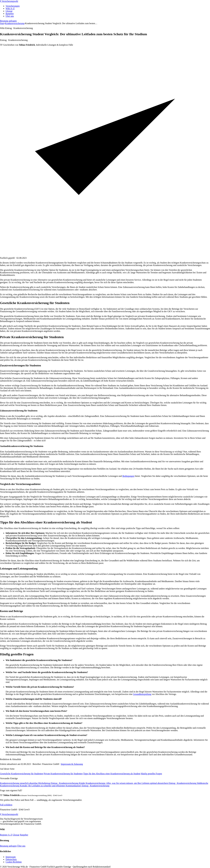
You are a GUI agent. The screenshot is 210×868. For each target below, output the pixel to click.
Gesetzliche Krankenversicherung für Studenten (22, 774)
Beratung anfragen (8, 21)
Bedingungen (128, 476)
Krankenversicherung (15, 23)
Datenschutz (11, 859)
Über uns (10, 16)
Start (2, 23)
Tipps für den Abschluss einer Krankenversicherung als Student (112, 774)
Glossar (9, 11)
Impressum (11, 857)
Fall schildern (6, 805)
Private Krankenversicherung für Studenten (63, 774)
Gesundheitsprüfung (142, 694)
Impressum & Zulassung (72, 764)
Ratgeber (10, 14)
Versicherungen (13, 6)
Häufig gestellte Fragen (151, 774)
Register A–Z (6, 835)
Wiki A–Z (10, 8)
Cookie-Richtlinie (14, 862)
